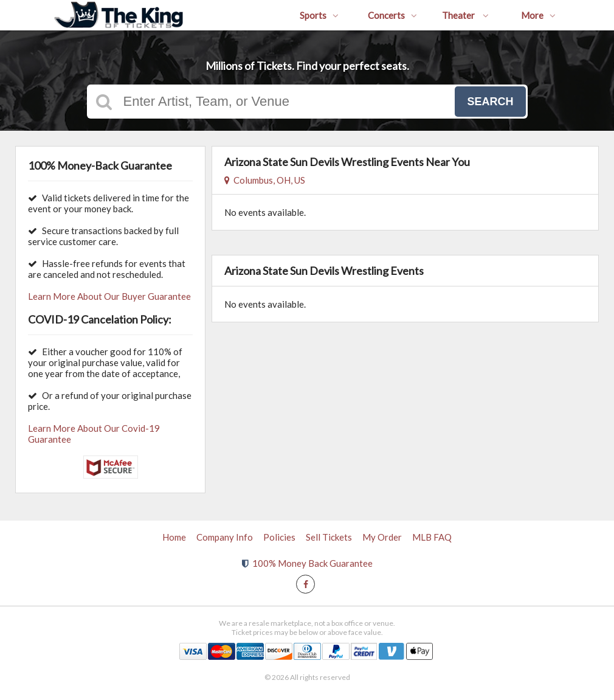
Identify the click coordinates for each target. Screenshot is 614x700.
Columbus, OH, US (265, 180)
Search (490, 102)
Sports (319, 15)
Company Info (225, 537)
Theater (465, 15)
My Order (382, 537)
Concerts (392, 15)
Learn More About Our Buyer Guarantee (109, 296)
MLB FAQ (432, 537)
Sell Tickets (329, 537)
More (538, 15)
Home (174, 537)
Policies (279, 537)
